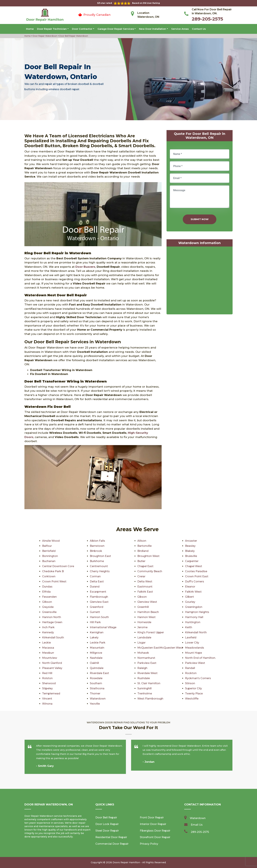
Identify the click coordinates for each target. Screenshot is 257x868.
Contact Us (199, 29)
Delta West (145, 581)
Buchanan (49, 561)
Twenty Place (194, 693)
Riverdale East (99, 673)
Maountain (97, 648)
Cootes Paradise (196, 571)
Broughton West (148, 556)
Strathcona (97, 688)
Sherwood (49, 683)
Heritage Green (52, 622)
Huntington (193, 622)
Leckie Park (98, 643)
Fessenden (49, 597)
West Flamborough (150, 699)
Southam (96, 683)
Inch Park (48, 627)
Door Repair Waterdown (45, 36)
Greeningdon (194, 607)
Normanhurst (146, 658)
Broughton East (100, 556)
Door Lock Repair (107, 824)
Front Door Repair (152, 817)
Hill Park (95, 622)
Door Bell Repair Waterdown (73, 36)
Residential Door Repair (111, 837)
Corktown (49, 576)
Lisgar (141, 643)
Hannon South (99, 617)
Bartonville (144, 546)
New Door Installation (153, 29)
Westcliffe (192, 699)
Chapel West (194, 566)
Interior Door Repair (153, 824)
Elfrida (46, 592)
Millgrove (96, 653)
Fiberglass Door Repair (155, 831)
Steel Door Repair (107, 831)
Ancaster (191, 541)
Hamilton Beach (148, 612)
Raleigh (142, 668)
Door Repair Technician (52, 29)
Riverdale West (147, 673)
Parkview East (147, 663)
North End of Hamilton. (200, 658)
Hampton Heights (197, 612)
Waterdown (98, 699)
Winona (47, 704)
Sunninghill (144, 688)
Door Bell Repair (106, 817)
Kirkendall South (53, 637)
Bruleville (191, 556)
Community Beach (150, 571)
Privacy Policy (149, 844)
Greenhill (143, 607)
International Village (103, 627)
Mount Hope (193, 653)
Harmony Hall (194, 617)
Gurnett (95, 612)
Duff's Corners (195, 581)
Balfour (47, 546)
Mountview (50, 658)
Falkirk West (193, 592)
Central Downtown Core (58, 566)
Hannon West (146, 617)
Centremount (99, 566)
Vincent (47, 699)
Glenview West (147, 602)
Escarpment (98, 592)
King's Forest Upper (151, 632)
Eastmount (145, 587)
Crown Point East (197, 576)
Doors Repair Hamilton (126, 862)
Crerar (141, 576)
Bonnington (50, 556)
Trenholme (145, 693)
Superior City (193, 688)
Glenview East (99, 602)
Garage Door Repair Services (116, 29)
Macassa (48, 648)
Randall (190, 668)
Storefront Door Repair (155, 837)
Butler (141, 561)
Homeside (144, 622)
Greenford (97, 607)
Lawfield (191, 637)
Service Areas (180, 29)
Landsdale (144, 637)
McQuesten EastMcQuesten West (160, 648)
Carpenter (192, 561)
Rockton (191, 673)
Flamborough (99, 597)
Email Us (197, 825)
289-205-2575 (207, 19)
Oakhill (94, 663)
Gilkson (47, 602)
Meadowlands (195, 648)
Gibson (142, 597)
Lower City (192, 643)
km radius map (200, 281)
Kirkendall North (196, 632)
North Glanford (52, 663)
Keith (189, 627)
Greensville (49, 612)
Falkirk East (145, 592)
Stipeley (47, 688)
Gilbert (189, 597)
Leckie (46, 643)
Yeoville (95, 704)
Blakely (190, 551)
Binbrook (96, 551)
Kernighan (97, 632)
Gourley (190, 602)
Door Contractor (82, 29)
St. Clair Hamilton (149, 683)
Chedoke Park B (53, 571)
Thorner (95, 693)
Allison (142, 541)
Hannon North (52, 617)
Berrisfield (49, 551)
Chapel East (145, 566)
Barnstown (97, 546)
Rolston (47, 678)
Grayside (48, 607)
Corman (95, 576)
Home (30, 29)
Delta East (97, 581)
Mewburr (48, 653)
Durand (95, 587)
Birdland (143, 551)
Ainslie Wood (51, 541)
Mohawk (143, 653)
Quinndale (97, 668)
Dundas (47, 587)
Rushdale (144, 678)
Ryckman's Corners (198, 678)
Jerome (142, 627)
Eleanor (190, 587)
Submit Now (200, 219)
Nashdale (96, 658)
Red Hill (47, 673)
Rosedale (96, 678)
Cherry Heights (100, 571)
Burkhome (97, 561)
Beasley (190, 546)
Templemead (51, 693)
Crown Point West (54, 581)
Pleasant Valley (52, 668)
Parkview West (195, 663)
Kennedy (48, 632)
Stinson (190, 683)
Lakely (94, 637)
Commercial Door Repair (112, 844)
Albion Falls (97, 541)
